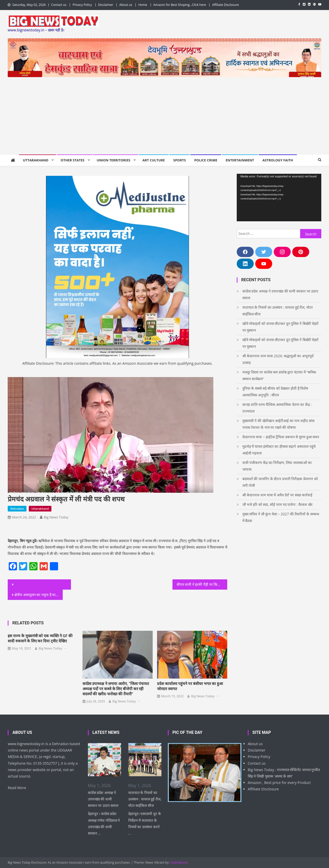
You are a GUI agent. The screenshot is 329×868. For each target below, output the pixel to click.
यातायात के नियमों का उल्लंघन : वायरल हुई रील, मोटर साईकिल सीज (278, 311)
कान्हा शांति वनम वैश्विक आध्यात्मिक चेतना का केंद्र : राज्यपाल (277, 408)
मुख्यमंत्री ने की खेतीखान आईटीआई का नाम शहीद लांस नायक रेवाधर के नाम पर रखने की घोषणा (278, 424)
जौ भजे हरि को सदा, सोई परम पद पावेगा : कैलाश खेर (277, 504)
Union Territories (113, 160)
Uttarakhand (36, 160)
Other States (73, 160)
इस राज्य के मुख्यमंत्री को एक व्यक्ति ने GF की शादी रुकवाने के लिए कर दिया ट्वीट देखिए (40, 638)
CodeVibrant (179, 862)
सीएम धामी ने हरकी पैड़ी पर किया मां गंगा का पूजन (202, 584)
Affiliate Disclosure (225, 5)
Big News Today (56, 517)
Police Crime (206, 160)
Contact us (59, 5)
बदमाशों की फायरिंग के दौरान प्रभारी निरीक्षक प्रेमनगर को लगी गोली (280, 482)
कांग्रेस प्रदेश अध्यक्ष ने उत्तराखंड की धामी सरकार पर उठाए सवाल (280, 294)
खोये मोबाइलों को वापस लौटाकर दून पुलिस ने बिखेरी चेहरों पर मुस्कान (281, 327)
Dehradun (17, 509)
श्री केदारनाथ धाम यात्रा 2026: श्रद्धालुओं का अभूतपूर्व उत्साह (278, 359)
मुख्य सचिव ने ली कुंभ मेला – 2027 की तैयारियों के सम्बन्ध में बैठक (281, 517)
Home (143, 5)
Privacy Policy (82, 5)
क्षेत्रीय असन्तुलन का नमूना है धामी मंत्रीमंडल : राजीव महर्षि (39, 595)
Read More (17, 788)
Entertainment (240, 160)
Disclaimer (106, 5)
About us (126, 5)
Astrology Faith (278, 160)
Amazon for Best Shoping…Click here (180, 5)
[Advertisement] (164, 116)
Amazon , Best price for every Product (279, 783)
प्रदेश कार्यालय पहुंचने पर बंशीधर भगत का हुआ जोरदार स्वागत (190, 686)
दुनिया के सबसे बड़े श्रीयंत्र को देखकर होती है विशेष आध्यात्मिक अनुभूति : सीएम (275, 392)
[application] (279, 198)
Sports (180, 160)
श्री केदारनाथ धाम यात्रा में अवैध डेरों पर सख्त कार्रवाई (277, 495)
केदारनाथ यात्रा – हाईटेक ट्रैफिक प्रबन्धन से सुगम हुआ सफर (281, 437)
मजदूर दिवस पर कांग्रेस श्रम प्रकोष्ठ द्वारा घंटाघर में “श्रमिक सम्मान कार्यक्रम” (279, 375)
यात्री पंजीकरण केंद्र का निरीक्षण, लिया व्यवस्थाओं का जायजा (277, 466)
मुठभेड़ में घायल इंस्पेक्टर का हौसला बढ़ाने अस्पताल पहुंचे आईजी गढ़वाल (279, 450)
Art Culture (154, 160)
